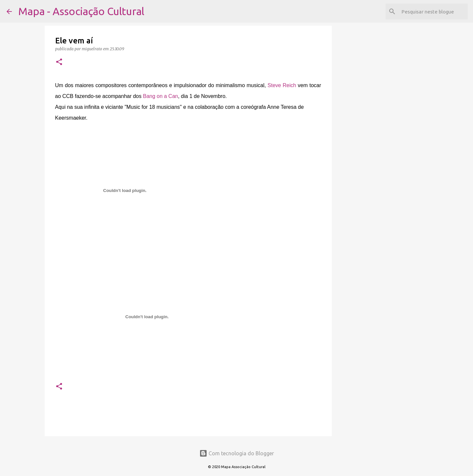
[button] (59, 62)
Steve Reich (282, 85)
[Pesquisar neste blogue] (433, 12)
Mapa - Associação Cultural (81, 11)
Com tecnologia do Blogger (237, 453)
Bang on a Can (160, 96)
